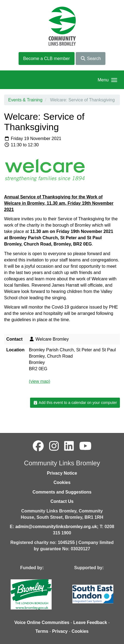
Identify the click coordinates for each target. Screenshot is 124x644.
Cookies (62, 482)
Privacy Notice (62, 473)
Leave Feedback (90, 622)
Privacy (60, 631)
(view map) (40, 381)
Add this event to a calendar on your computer (75, 403)
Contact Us (62, 501)
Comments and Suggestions (62, 492)
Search (91, 59)
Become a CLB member (47, 59)
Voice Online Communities (42, 622)
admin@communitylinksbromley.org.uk (56, 527)
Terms (42, 631)
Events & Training (25, 100)
